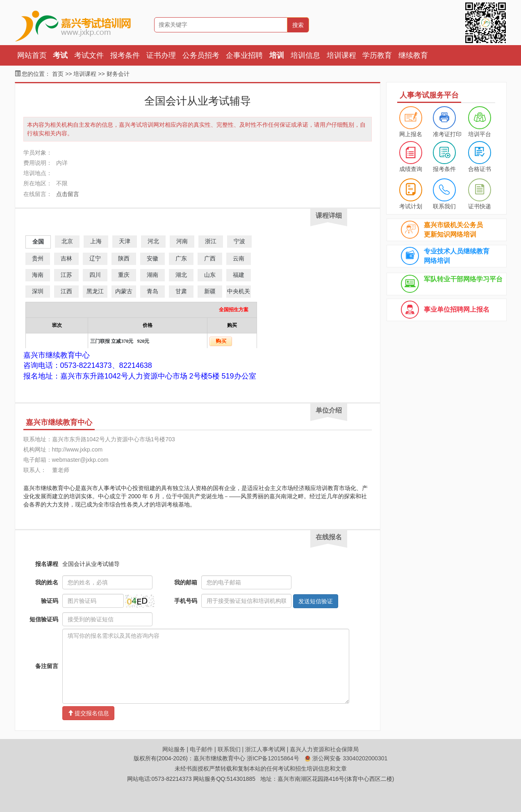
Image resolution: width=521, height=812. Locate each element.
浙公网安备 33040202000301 (346, 758)
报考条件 (125, 55)
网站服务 (174, 749)
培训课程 (341, 55)
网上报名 (411, 134)
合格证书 (480, 169)
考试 (60, 55)
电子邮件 (201, 749)
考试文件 (89, 55)
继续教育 (413, 55)
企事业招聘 (244, 55)
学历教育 (377, 55)
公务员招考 (201, 55)
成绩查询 (411, 169)
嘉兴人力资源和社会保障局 (324, 749)
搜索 (298, 25)
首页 (58, 74)
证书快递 (480, 206)
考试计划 (411, 206)
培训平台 (480, 134)
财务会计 (118, 74)
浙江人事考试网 (265, 749)
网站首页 (32, 55)
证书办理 (161, 55)
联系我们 (444, 206)
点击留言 (68, 194)
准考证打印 (447, 134)
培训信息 (305, 55)
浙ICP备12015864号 (273, 758)
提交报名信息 (89, 713)
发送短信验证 (316, 601)
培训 (277, 55)
